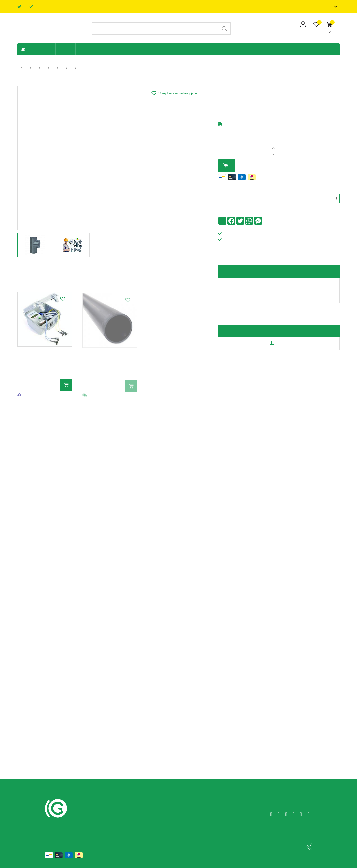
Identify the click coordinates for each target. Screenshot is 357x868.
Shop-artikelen (72, 49)
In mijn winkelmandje (226, 166)
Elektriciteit (66, 49)
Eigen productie (32, 49)
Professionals (336, 7)
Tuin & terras (45, 49)
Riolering (39, 49)
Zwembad (79, 49)
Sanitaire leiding (52, 49)
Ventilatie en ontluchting (59, 49)
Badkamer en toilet (86, 49)
